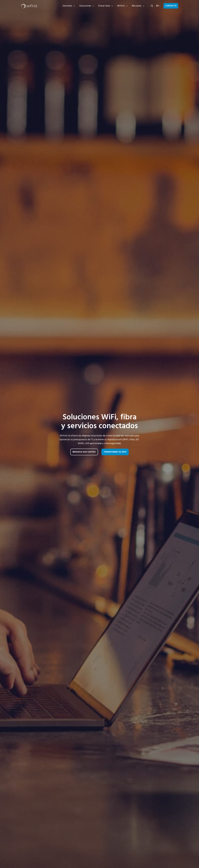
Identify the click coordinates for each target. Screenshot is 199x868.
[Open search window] (152, 6)
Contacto (171, 6)
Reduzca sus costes (84, 452)
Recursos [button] (137, 6)
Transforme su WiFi (115, 452)
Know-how (104, 6)
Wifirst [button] (121, 6)
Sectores (67, 6)
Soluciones (85, 6)
